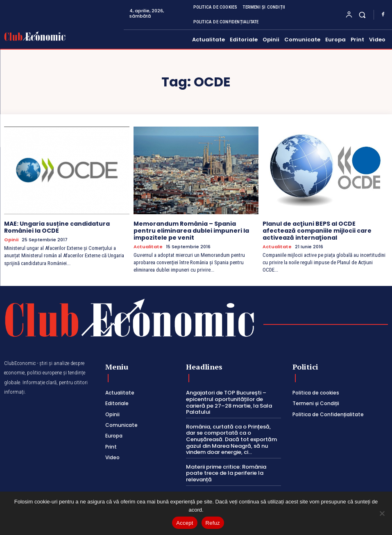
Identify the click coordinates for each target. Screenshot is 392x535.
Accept (185, 523)
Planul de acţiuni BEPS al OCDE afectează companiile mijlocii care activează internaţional (317, 231)
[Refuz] (382, 513)
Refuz (213, 523)
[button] (362, 15)
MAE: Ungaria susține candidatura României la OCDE (57, 227)
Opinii (11, 240)
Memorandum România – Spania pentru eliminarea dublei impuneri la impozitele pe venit (191, 231)
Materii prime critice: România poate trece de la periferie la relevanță (226, 473)
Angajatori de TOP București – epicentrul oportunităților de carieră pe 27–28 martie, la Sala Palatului (229, 402)
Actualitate (148, 247)
